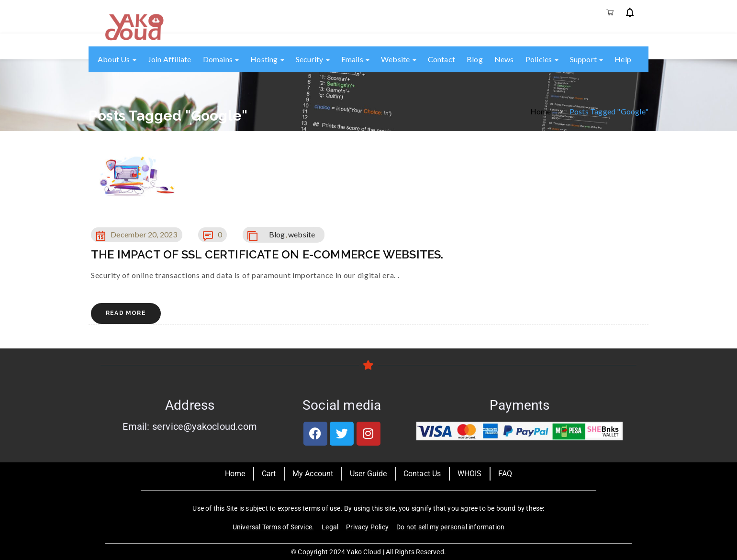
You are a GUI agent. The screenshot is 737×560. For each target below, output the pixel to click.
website (301, 234)
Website (399, 59)
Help (623, 59)
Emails (355, 59)
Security (313, 59)
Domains (221, 59)
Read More (126, 313)
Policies (542, 59)
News (504, 59)
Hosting (267, 59)
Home (541, 111)
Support (587, 59)
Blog (475, 59)
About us (117, 59)
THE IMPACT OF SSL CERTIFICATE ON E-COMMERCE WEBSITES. (267, 254)
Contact (441, 59)
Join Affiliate (170, 59)
